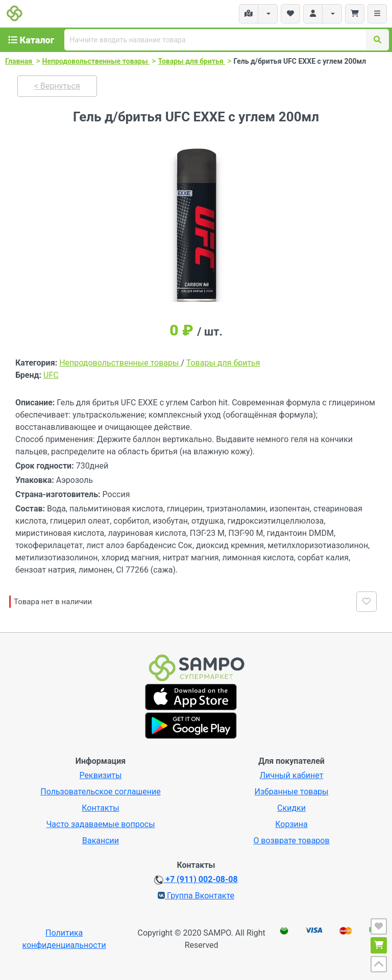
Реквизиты (101, 775)
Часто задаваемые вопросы (100, 824)
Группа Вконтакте (196, 896)
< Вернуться (57, 86)
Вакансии (101, 841)
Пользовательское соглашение (101, 792)
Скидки (291, 808)
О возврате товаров (291, 841)
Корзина (291, 824)
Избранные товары (291, 792)
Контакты (100, 808)
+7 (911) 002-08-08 (196, 880)
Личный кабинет (292, 775)
